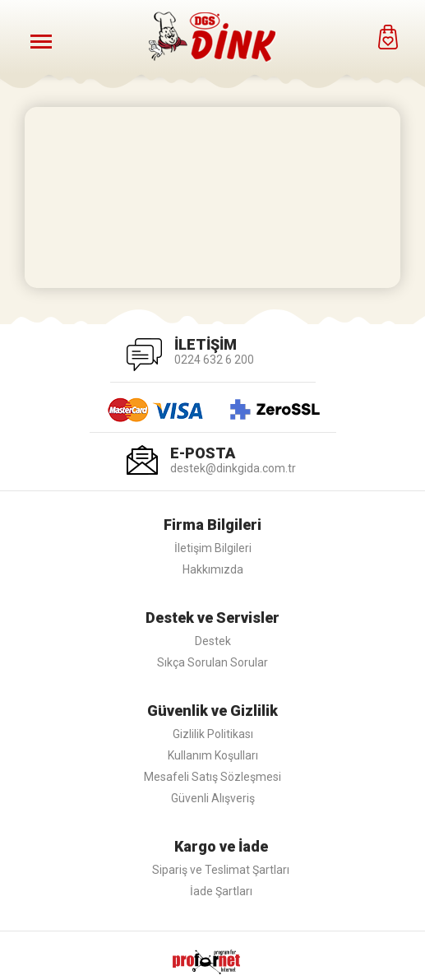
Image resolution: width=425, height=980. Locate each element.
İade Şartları (221, 891)
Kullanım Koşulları (213, 755)
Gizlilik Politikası (213, 734)
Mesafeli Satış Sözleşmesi (212, 777)
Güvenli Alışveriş (213, 798)
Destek (213, 641)
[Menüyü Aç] (41, 41)
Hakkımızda (213, 569)
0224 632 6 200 (214, 360)
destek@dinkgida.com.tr (233, 468)
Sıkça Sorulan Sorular (212, 662)
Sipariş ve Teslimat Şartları (221, 870)
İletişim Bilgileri (213, 548)
